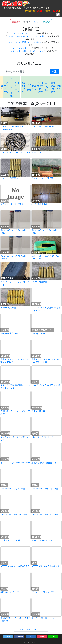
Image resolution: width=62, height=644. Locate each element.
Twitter (8, 636)
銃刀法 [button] (36, 22)
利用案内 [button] (27, 22)
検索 (54, 71)
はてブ (31, 636)
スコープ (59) (29, 87)
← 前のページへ (22, 629)
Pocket (42, 636)
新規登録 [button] (16, 22)
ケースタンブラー (20, 48)
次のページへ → (40, 629)
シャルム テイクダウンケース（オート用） (26, 36)
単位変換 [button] (46, 22)
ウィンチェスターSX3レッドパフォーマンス (26, 51)
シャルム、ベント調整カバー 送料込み (24, 42)
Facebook (19, 636)
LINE (53, 636)
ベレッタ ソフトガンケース (20, 33)
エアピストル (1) (11, 87)
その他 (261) (47, 87)
